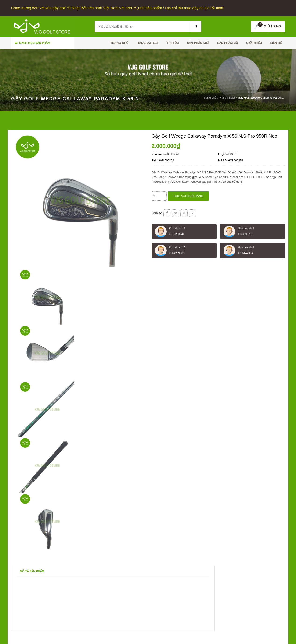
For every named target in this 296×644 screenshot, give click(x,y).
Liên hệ (276, 43)
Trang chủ (119, 43)
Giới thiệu (254, 43)
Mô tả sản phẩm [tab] (32, 571)
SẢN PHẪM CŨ (228, 43)
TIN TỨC (173, 43)
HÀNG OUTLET (148, 43)
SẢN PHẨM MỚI (198, 43)
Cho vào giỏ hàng (188, 196)
